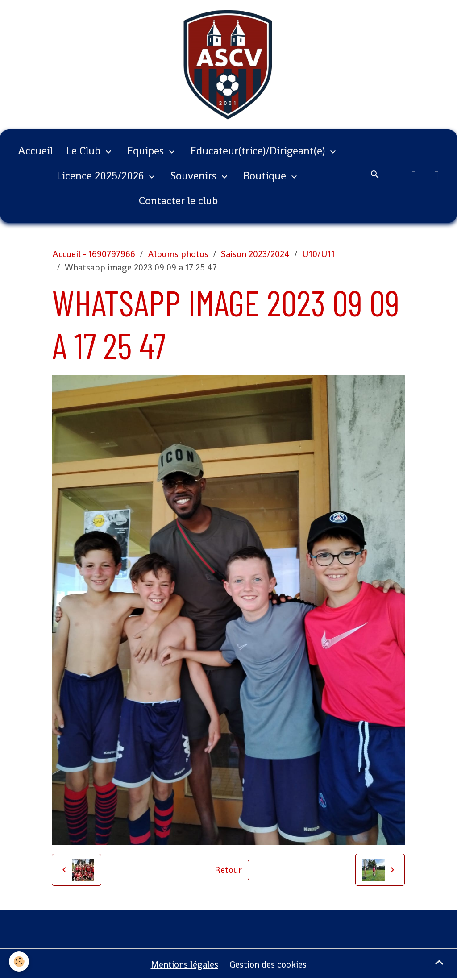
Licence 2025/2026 (102, 176)
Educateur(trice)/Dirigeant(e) (259, 151)
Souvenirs (195, 176)
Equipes (147, 151)
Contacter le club (178, 201)
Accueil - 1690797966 (94, 254)
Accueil (35, 151)
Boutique (266, 176)
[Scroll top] (439, 962)
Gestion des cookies (268, 964)
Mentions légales (185, 964)
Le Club (85, 151)
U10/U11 (318, 254)
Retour (228, 870)
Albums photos (178, 254)
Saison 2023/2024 (255, 254)
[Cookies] (19, 961)
